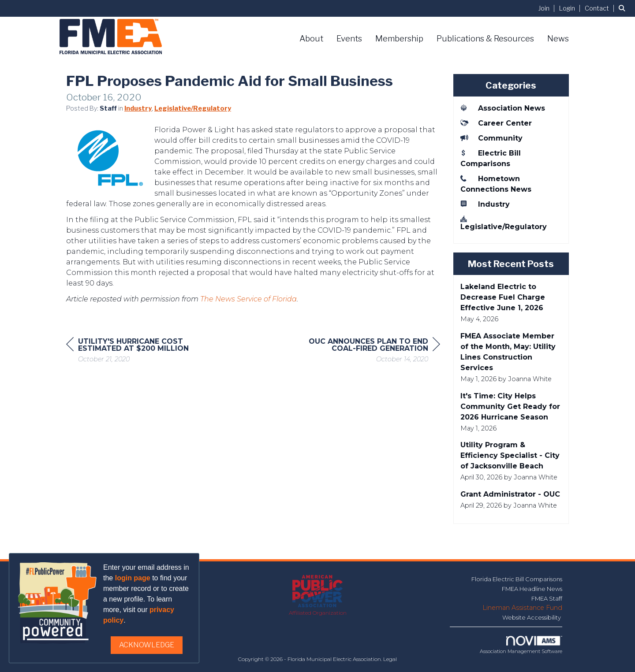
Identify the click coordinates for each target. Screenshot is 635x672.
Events (349, 39)
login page (133, 578)
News (558, 39)
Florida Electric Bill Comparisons (517, 579)
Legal (390, 659)
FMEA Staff (547, 598)
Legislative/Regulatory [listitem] (504, 223)
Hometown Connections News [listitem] (496, 184)
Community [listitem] (491, 138)
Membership (399, 39)
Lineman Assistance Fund (522, 608)
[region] (374, 351)
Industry (138, 108)
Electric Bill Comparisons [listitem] (491, 158)
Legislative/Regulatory (193, 108)
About (311, 39)
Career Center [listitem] (496, 123)
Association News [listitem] (503, 108)
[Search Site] (624, 8)
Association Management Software (521, 645)
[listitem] (548, 8)
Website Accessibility (532, 617)
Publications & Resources (485, 39)
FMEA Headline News (532, 589)
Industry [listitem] (485, 204)
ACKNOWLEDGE (147, 645)
